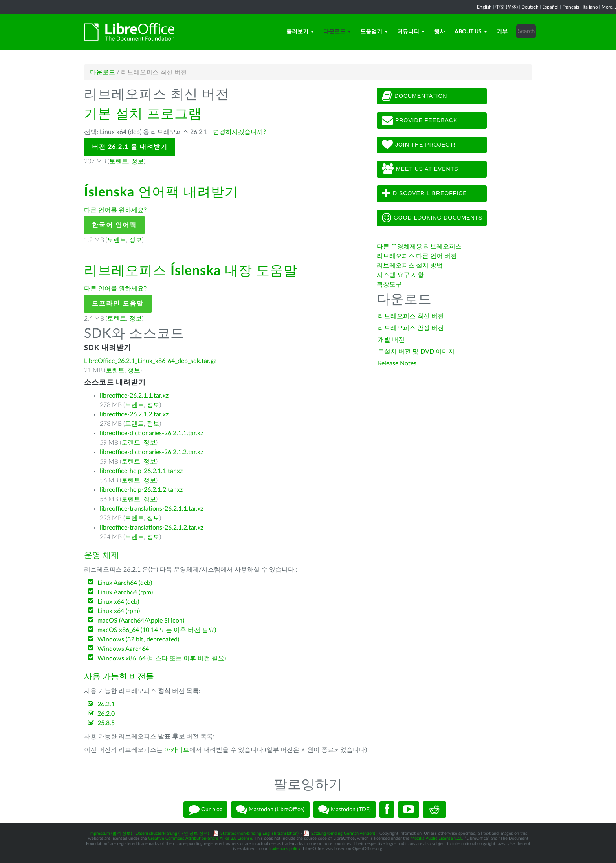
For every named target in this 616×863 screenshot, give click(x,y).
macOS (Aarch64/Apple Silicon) (141, 621)
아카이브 (177, 750)
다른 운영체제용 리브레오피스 (419, 247)
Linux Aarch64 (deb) (125, 583)
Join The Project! (419, 145)
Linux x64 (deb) (118, 602)
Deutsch (530, 7)
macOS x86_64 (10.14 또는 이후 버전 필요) (157, 630)
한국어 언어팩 (114, 225)
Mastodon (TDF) (345, 810)
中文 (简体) (507, 7)
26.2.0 (106, 714)
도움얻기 (374, 32)
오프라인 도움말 (118, 304)
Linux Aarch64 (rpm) (125, 592)
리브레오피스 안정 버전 (411, 328)
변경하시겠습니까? (239, 132)
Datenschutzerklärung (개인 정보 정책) (172, 833)
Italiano (590, 7)
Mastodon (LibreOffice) (270, 810)
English (484, 7)
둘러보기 (300, 32)
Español (550, 7)
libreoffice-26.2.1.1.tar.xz (134, 396)
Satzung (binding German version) (343, 833)
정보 (137, 161)
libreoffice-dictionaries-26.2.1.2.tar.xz (151, 452)
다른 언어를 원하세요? (115, 210)
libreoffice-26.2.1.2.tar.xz (134, 414)
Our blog (205, 810)
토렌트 (119, 161)
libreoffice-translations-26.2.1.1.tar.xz (152, 509)
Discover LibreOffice (424, 194)
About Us (471, 32)
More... (609, 7)
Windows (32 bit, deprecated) (138, 639)
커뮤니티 (411, 32)
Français (571, 7)
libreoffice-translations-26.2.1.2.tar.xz (152, 528)
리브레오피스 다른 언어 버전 (417, 256)
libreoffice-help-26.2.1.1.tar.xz (141, 471)
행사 (440, 32)
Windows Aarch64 (123, 649)
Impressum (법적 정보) (111, 833)
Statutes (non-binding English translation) (259, 833)
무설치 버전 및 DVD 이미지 (416, 352)
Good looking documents (432, 218)
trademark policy (285, 849)
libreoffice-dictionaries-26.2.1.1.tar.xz (151, 433)
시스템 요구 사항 (400, 275)
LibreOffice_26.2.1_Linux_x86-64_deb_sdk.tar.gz (150, 361)
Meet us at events (420, 169)
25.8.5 (106, 723)
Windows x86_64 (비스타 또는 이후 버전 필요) (162, 658)
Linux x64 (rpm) (119, 611)
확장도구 (389, 284)
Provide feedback (420, 121)
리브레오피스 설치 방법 (410, 266)
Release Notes (397, 363)
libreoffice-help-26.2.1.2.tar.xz (141, 490)
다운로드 (337, 32)
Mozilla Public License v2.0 (436, 838)
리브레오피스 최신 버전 (411, 316)
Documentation (414, 96)
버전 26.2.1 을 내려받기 (130, 147)
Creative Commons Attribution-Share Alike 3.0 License (200, 838)
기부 (502, 32)
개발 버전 (391, 340)
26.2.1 (106, 704)
